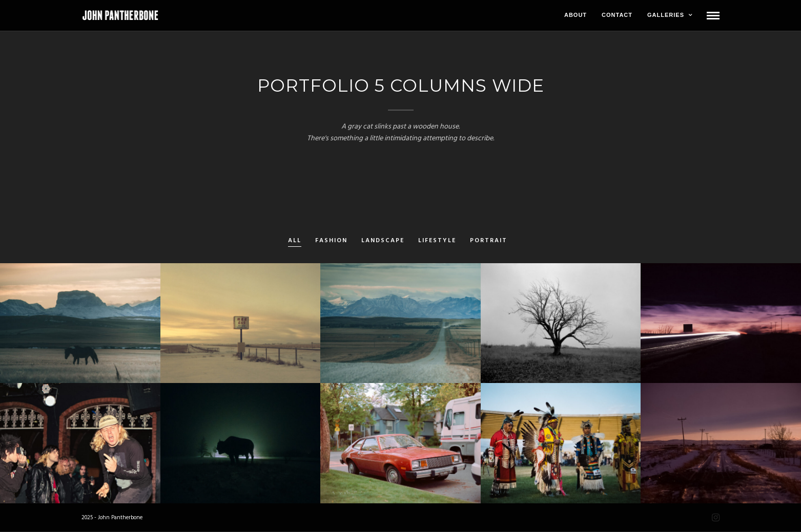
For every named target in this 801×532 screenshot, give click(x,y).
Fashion (331, 241)
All (295, 241)
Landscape (383, 241)
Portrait (489, 241)
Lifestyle (437, 241)
